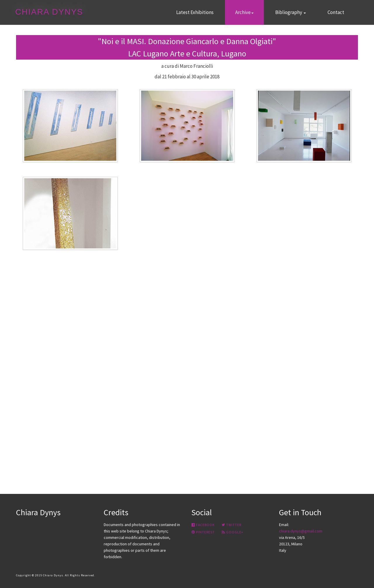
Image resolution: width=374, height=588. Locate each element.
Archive (244, 12)
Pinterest (203, 532)
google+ (232, 532)
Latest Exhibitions (195, 12)
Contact (336, 12)
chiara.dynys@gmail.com (301, 531)
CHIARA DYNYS (49, 12)
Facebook (203, 525)
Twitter (231, 525)
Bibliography (291, 12)
